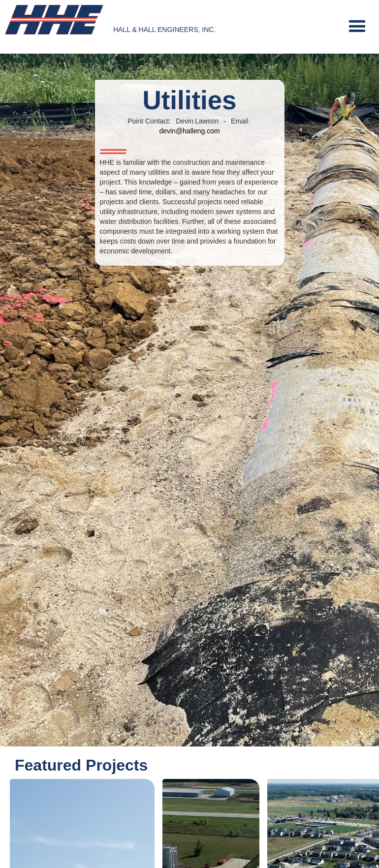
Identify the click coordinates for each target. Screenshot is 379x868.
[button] (357, 27)
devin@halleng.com (189, 131)
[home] (54, 20)
